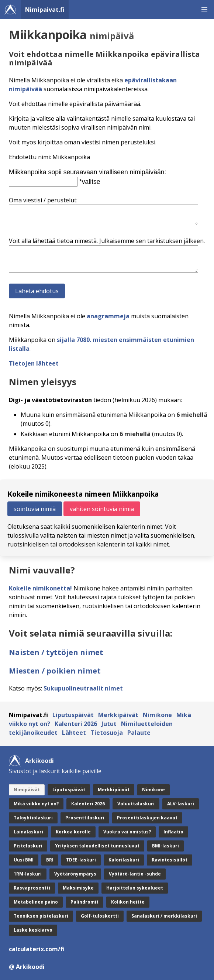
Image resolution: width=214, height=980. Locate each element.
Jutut (109, 724)
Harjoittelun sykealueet (135, 888)
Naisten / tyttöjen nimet (56, 652)
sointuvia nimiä (35, 509)
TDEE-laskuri (81, 860)
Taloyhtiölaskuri (33, 818)
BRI (50, 860)
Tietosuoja (107, 733)
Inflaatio (173, 832)
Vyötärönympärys (75, 874)
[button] (204, 10)
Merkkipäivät (118, 715)
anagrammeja (108, 316)
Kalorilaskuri (124, 860)
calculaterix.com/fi (37, 949)
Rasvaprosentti (32, 888)
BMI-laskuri (165, 846)
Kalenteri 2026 (76, 724)
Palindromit (84, 902)
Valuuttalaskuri (136, 804)
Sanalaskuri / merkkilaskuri (164, 916)
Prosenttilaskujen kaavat (147, 818)
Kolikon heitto (128, 902)
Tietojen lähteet (34, 363)
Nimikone (157, 715)
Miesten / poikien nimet (55, 671)
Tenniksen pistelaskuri (41, 916)
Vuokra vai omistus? (127, 832)
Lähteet (74, 733)
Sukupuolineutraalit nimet (83, 688)
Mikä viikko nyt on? (36, 804)
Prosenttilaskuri (85, 818)
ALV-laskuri (181, 804)
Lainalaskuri (28, 832)
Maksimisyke (78, 888)
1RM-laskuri (28, 874)
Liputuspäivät (73, 715)
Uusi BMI (24, 860)
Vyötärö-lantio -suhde (135, 874)
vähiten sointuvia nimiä (102, 509)
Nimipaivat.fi (45, 10)
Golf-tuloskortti (100, 916)
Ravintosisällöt (170, 860)
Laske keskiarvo (33, 930)
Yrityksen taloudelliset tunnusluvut (97, 846)
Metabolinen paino (36, 902)
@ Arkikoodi (27, 967)
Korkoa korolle (73, 832)
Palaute (139, 733)
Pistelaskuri (28, 846)
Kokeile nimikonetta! (40, 588)
